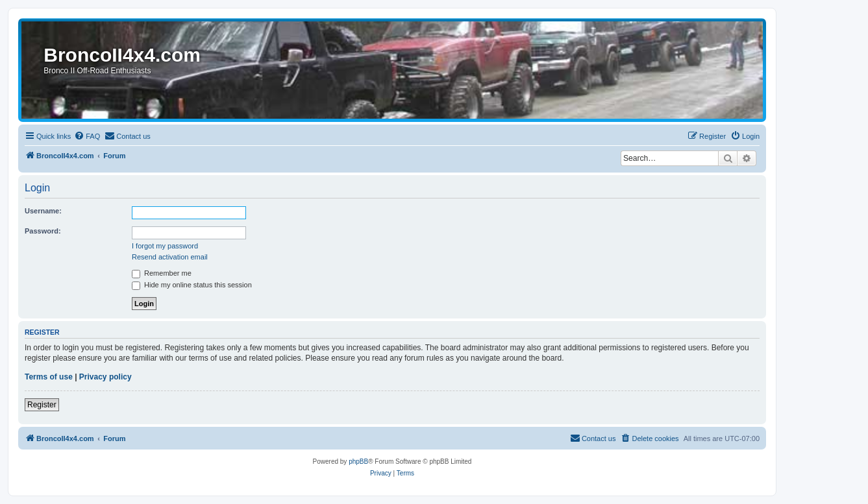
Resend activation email (170, 257)
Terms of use (49, 377)
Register (42, 405)
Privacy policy (105, 377)
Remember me (162, 273)
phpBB (358, 462)
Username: (43, 211)
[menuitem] (87, 136)
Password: (43, 231)
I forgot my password (165, 246)
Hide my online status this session (192, 285)
